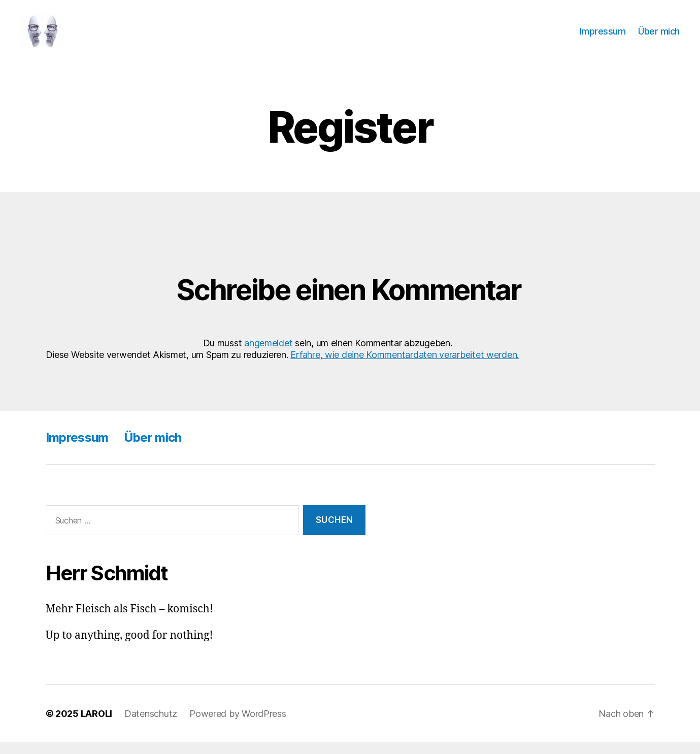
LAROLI (96, 725)
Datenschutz (151, 725)
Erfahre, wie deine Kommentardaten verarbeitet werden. (405, 367)
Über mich (659, 37)
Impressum (603, 37)
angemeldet (268, 355)
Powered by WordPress (238, 725)
